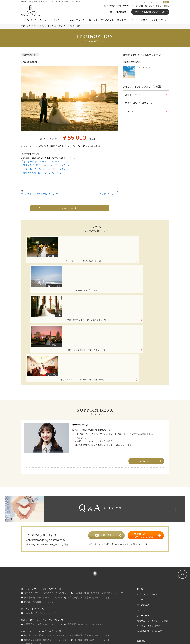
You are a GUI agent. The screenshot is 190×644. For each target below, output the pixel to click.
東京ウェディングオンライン (33, 26)
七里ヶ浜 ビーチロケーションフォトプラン (44, 169)
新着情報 (141, 559)
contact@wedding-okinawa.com (120, 6)
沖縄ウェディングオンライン (38, 589)
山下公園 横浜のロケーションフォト (92, 558)
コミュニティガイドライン (113, 604)
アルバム (129, 111)
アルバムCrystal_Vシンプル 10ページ (40, 194)
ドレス (56, 20)
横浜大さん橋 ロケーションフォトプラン (43, 173)
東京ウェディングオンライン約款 (153, 539)
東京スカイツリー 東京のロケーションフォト (46, 511)
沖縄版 (166, 2)
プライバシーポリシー (87, 604)
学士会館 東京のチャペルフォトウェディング (46, 573)
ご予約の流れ (107, 20)
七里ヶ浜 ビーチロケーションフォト (42, 531)
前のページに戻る (71, 208)
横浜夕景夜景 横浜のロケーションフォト (90, 553)
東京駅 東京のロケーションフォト (41, 520)
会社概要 (57, 604)
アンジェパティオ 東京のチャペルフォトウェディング (100, 573)
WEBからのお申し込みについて (150, 12)
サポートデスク (140, 20)
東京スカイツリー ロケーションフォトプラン (45, 165)
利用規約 (69, 604)
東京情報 (141, 580)
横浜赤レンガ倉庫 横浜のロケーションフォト (46, 558)
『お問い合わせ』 (96, 360)
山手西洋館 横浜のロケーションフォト (43, 542)
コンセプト (123, 20)
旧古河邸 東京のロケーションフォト (85, 542)
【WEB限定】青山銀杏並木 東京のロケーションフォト (101, 511)
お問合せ (133, 604)
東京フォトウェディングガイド (152, 575)
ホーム (25, 20)
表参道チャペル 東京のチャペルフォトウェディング (49, 578)
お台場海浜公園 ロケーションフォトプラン (44, 161)
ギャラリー (45, 20)
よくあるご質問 (159, 20)
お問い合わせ (118, 12)
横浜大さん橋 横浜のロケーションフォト (44, 553)
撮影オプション (30, 55)
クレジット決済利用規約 (148, 544)
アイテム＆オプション (57, 26)
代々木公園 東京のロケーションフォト (43, 515)
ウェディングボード (109, 194)
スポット (93, 20)
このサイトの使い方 (146, 586)
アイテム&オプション (74, 20)
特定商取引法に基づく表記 (149, 549)
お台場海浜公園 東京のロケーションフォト (89, 515)
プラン (34, 20)
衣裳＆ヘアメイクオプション (139, 103)
